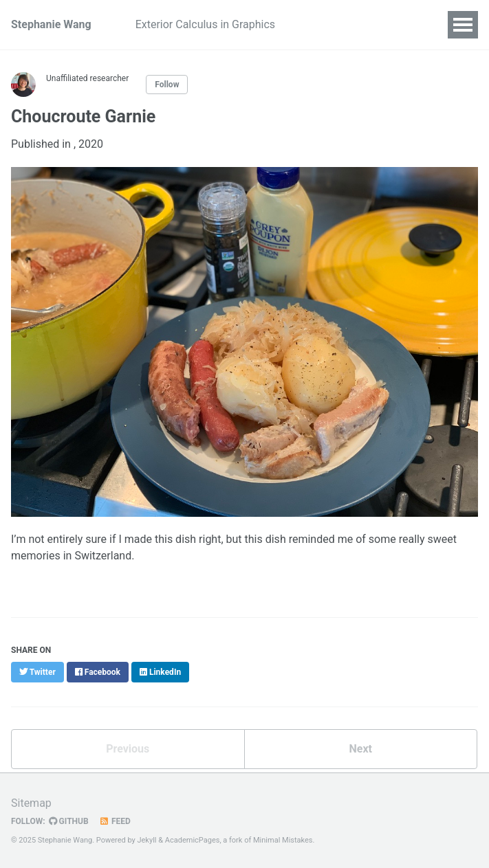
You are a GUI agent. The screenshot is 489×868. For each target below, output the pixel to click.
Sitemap (31, 803)
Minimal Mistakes (283, 840)
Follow (167, 85)
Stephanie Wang (51, 24)
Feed (115, 821)
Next (361, 749)
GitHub (69, 821)
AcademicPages (193, 840)
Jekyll (146, 840)
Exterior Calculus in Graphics (205, 24)
